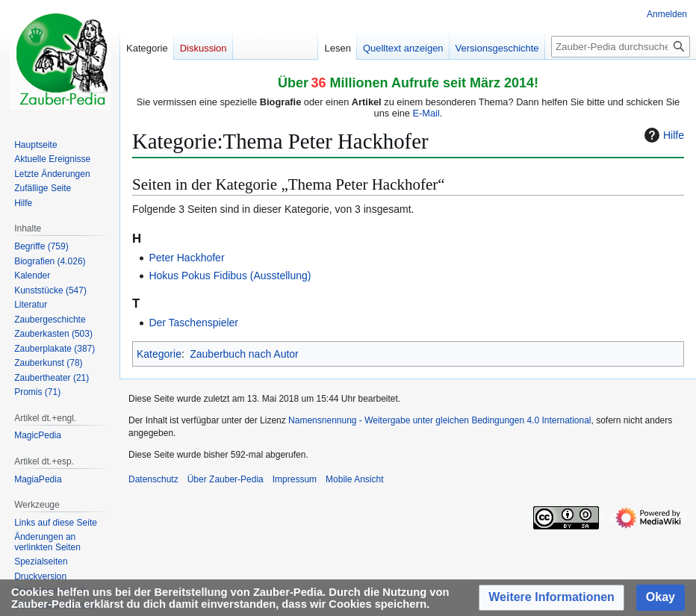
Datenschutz (153, 479)
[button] (551, 598)
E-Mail (426, 113)
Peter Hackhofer (186, 258)
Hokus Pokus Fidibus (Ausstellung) (230, 276)
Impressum (295, 479)
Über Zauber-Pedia (226, 479)
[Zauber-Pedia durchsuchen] (621, 47)
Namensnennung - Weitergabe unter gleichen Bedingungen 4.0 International (439, 420)
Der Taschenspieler (193, 323)
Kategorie (159, 354)
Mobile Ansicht (354, 479)
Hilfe (662, 135)
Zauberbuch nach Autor (244, 354)
